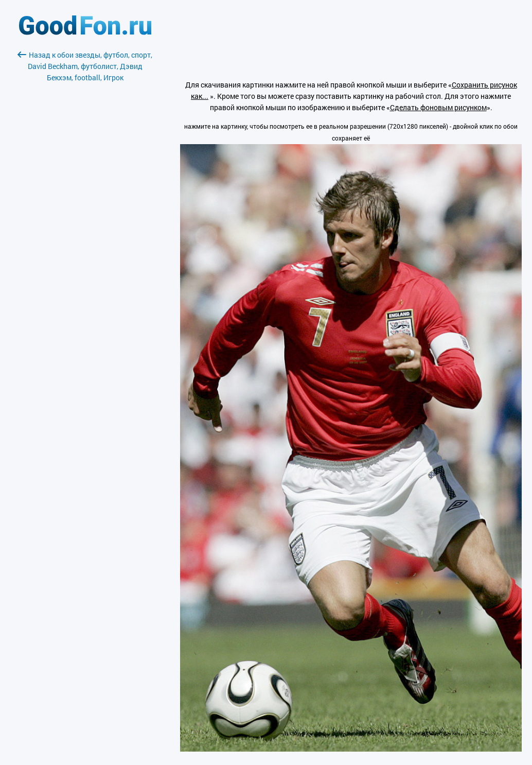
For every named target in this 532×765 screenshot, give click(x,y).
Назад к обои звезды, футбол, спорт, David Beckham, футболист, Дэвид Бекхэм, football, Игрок (85, 66)
